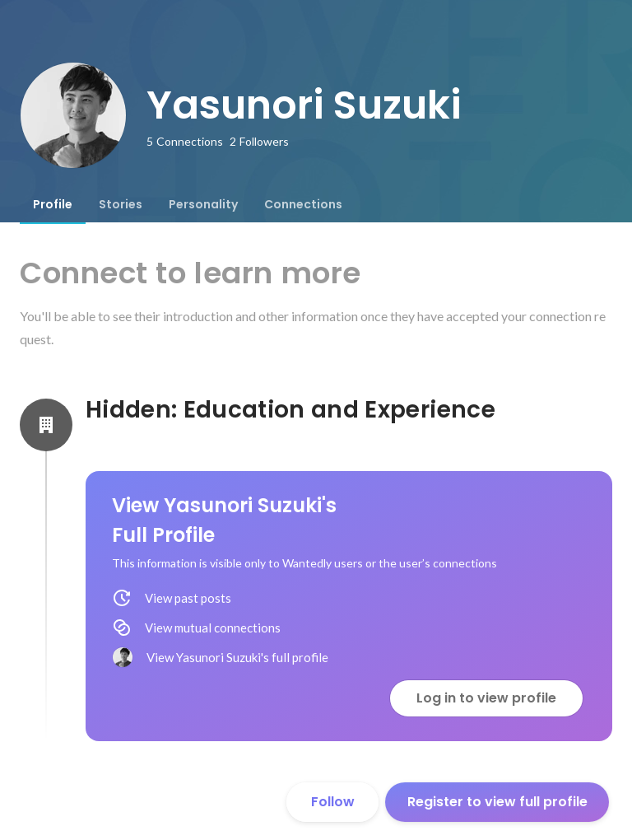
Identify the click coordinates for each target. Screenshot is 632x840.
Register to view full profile (497, 802)
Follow (333, 802)
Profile (53, 204)
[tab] (53, 204)
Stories (121, 204)
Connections (303, 204)
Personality (203, 204)
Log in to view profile (486, 698)
